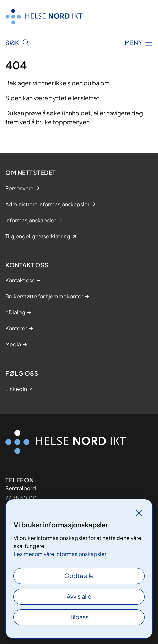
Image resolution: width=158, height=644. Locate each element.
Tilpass (79, 617)
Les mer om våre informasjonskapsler (60, 554)
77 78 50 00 (21, 498)
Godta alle (79, 576)
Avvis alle (79, 596)
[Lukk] (139, 513)
